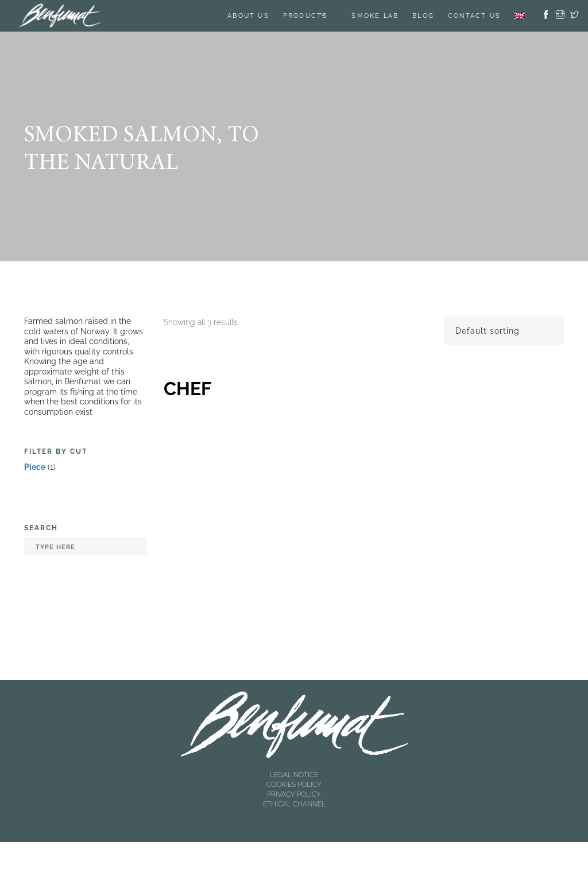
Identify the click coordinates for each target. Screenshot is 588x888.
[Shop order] (504, 331)
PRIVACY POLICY (294, 794)
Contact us (474, 16)
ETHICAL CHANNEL (294, 804)
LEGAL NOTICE (294, 775)
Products (305, 16)
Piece (35, 467)
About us (248, 16)
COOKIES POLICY (294, 785)
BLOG (423, 16)
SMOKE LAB (375, 16)
